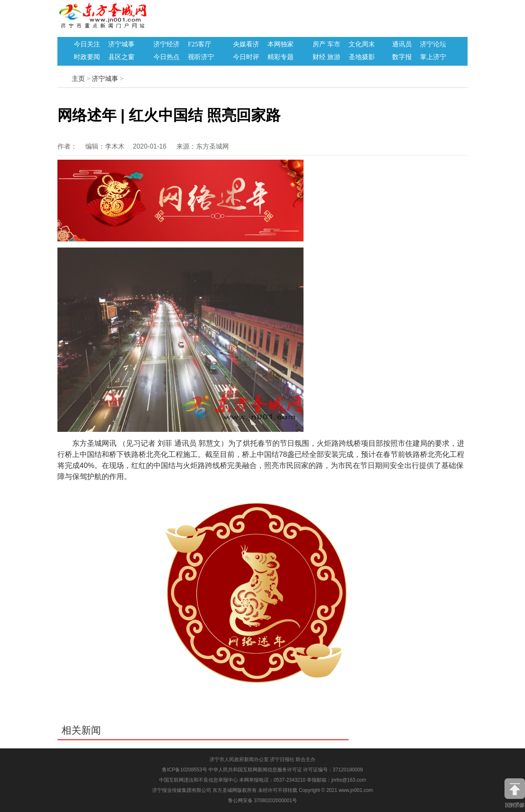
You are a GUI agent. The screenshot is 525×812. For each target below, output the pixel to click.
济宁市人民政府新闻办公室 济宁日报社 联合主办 (263, 759)
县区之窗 (121, 57)
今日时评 (246, 57)
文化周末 (362, 44)
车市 (334, 44)
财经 (319, 57)
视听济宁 (201, 57)
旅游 (334, 57)
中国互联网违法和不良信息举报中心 (199, 780)
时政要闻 (87, 57)
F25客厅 (200, 44)
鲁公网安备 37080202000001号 (263, 801)
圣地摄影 (362, 57)
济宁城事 (121, 44)
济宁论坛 (433, 44)
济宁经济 (167, 44)
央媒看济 (246, 44)
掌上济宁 (433, 57)
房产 (319, 44)
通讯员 (402, 44)
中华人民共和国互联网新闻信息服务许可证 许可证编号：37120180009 (286, 770)
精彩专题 (281, 57)
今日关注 (87, 44)
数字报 (402, 57)
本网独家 (281, 44)
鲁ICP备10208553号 (184, 770)
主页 (78, 79)
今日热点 (167, 57)
